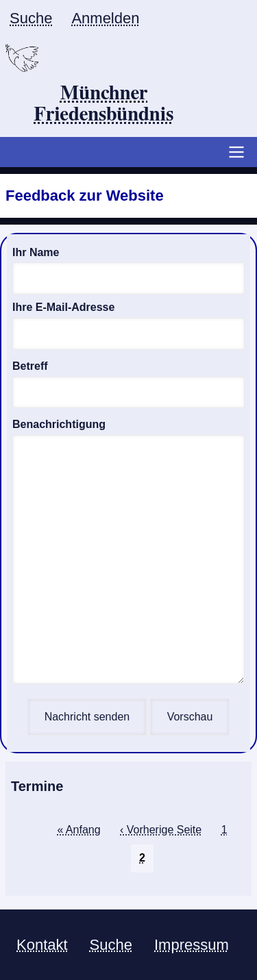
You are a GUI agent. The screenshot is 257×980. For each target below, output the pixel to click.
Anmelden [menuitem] (105, 18)
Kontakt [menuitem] (42, 945)
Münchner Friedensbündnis (104, 104)
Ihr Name (36, 252)
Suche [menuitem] (31, 18)
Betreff (30, 366)
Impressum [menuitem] (192, 945)
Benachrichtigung (59, 424)
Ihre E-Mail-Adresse (63, 307)
